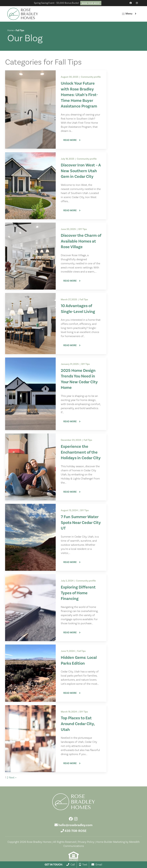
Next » (13, 778)
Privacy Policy (86, 842)
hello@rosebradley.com (75, 825)
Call (71, 865)
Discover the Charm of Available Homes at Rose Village (81, 241)
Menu (127, 14)
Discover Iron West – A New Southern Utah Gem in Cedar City (81, 171)
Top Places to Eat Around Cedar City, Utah (78, 724)
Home (10, 30)
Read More (70, 140)
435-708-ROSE (76, 831)
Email (97, 865)
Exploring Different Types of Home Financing (78, 593)
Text (83, 865)
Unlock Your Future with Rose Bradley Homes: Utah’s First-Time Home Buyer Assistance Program (79, 95)
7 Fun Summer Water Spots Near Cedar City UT (81, 523)
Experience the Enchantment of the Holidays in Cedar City (81, 452)
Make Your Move (91, 3)
